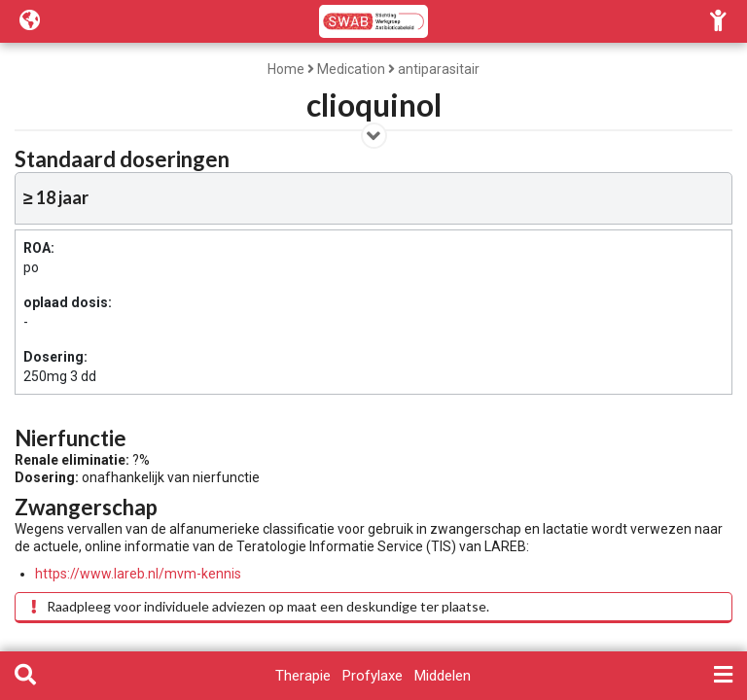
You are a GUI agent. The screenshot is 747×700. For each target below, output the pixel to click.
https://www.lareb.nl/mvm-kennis (138, 574)
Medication (351, 69)
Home (286, 69)
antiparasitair (439, 69)
